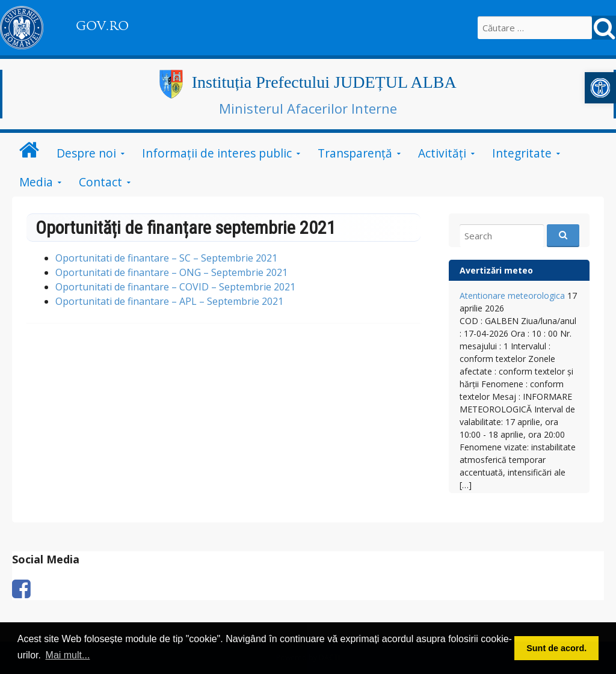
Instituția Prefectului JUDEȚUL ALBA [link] (324, 82)
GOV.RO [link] (102, 26)
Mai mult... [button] (68, 655)
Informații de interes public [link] (217, 153)
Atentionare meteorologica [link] (512, 296)
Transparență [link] (355, 153)
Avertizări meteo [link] (496, 270)
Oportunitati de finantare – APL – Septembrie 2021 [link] (169, 301)
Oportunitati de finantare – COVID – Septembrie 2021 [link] (175, 287)
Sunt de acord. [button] (556, 648)
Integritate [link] (522, 153)
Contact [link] (100, 182)
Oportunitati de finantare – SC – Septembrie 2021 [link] (166, 258)
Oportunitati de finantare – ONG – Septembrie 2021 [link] (171, 272)
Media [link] (36, 182)
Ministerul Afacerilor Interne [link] (308, 108)
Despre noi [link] (86, 153)
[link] (600, 88)
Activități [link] (442, 153)
